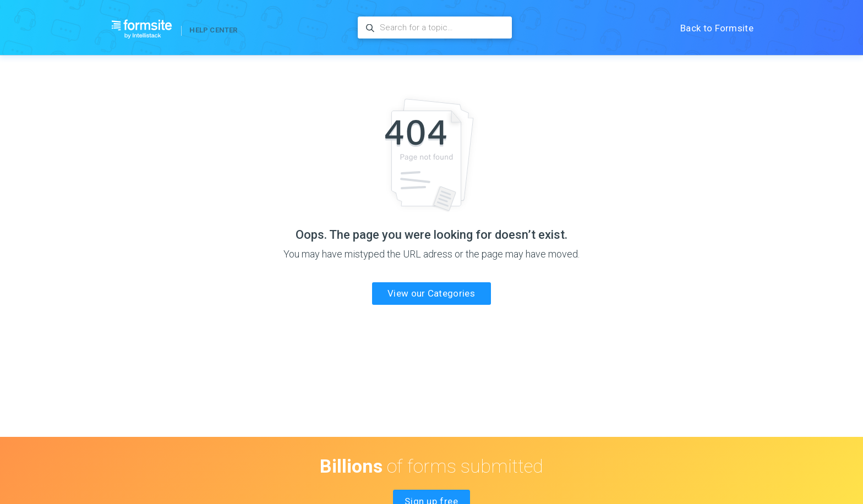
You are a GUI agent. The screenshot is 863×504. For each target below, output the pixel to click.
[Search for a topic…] (435, 28)
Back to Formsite (717, 28)
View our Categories (431, 293)
